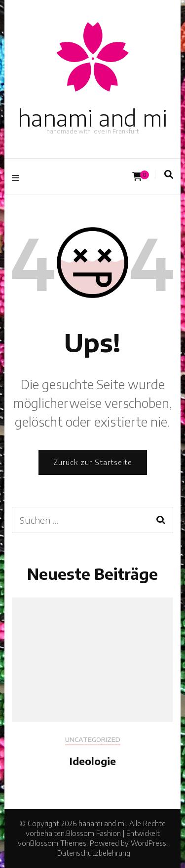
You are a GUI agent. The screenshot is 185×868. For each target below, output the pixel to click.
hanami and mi (92, 118)
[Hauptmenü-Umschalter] (18, 177)
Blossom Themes (58, 843)
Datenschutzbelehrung (94, 853)
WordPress (148, 843)
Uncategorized (93, 740)
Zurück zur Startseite (93, 462)
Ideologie (93, 761)
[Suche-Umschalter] (169, 174)
